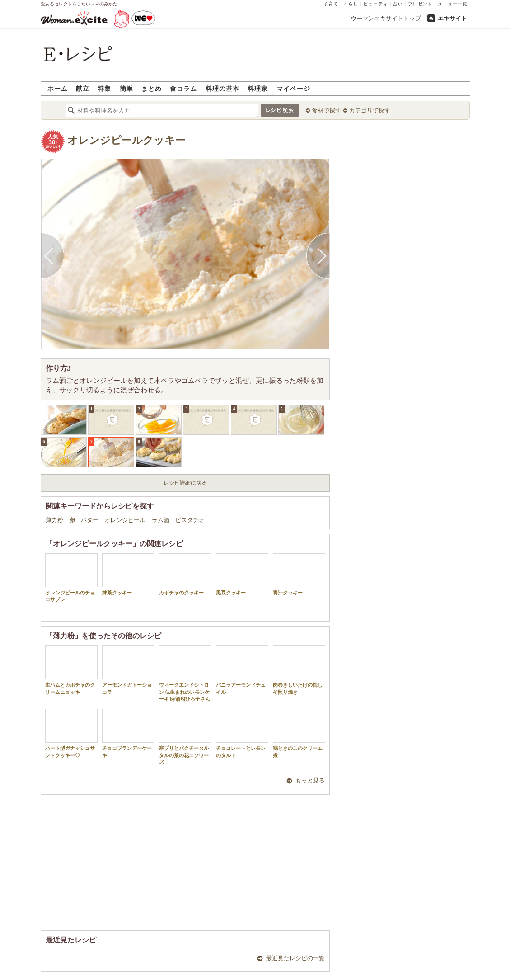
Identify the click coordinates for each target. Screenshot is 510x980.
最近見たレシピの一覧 (295, 958)
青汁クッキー (299, 574)
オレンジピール (126, 520)
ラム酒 (161, 520)
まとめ (152, 88)
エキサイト (452, 18)
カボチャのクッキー (185, 574)
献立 (83, 88)
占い (398, 4)
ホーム (58, 88)
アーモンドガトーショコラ (128, 670)
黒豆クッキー (242, 574)
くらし (351, 4)
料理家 (258, 88)
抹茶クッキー (128, 574)
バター (90, 520)
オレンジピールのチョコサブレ (71, 578)
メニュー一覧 (453, 4)
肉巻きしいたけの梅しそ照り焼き (299, 670)
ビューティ (376, 4)
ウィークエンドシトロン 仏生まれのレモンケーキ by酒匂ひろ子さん (185, 674)
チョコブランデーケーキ (128, 733)
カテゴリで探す (370, 111)
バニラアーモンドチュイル (242, 670)
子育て (331, 4)
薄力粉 (55, 520)
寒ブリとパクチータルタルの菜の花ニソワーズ (185, 737)
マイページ (293, 88)
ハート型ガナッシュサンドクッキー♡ (71, 733)
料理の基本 (222, 88)
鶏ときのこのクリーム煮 (299, 733)
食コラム (183, 88)
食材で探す (326, 111)
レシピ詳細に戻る (185, 483)
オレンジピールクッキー (126, 140)
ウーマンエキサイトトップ (386, 18)
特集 (104, 88)
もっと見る (310, 780)
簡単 (126, 88)
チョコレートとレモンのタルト (242, 733)
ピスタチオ (190, 520)
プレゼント (420, 4)
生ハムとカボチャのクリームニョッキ (71, 670)
